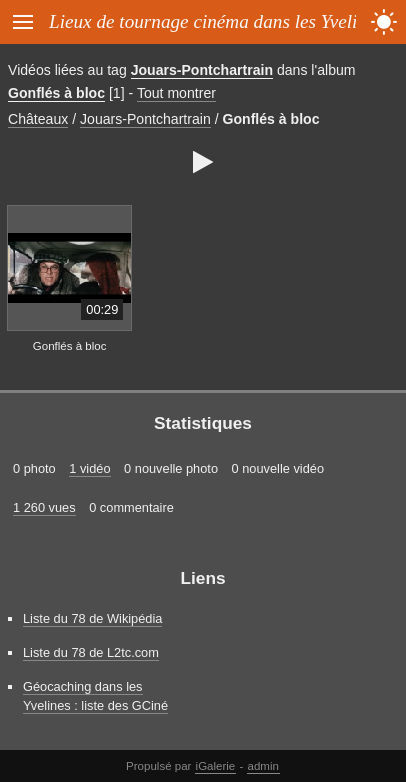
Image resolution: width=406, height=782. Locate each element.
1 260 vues (44, 507)
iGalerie (216, 766)
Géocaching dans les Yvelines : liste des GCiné (95, 696)
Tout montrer (176, 93)
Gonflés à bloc (56, 93)
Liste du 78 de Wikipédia (92, 618)
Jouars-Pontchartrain (202, 70)
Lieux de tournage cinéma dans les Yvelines (216, 21)
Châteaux (38, 119)
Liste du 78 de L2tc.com (91, 652)
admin (263, 766)
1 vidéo (89, 468)
